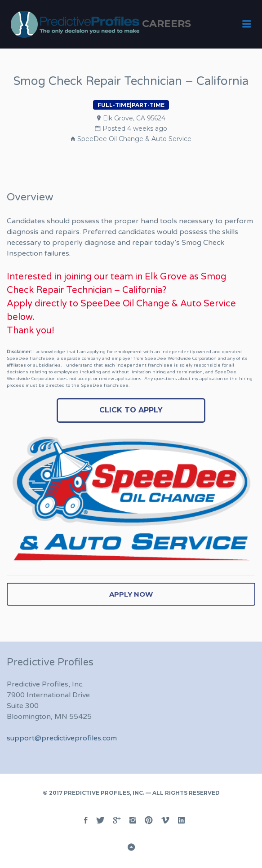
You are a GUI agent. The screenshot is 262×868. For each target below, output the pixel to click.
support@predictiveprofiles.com (62, 738)
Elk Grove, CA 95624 (134, 118)
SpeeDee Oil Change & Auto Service (134, 139)
